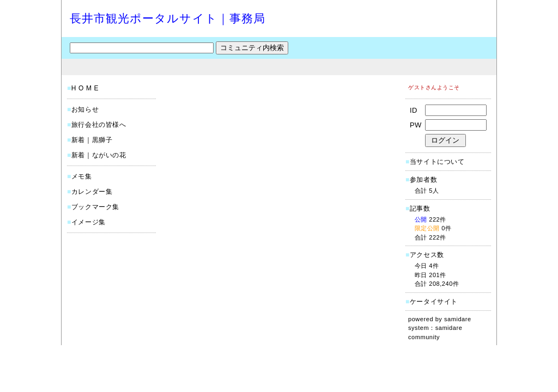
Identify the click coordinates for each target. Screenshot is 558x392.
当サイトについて (437, 162)
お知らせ (85, 109)
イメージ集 (89, 222)
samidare (458, 319)
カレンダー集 (92, 192)
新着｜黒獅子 (92, 140)
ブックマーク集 (95, 207)
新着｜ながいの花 (99, 155)
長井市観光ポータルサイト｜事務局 (168, 18)
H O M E (85, 88)
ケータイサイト (434, 302)
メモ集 (82, 176)
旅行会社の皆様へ (99, 125)
